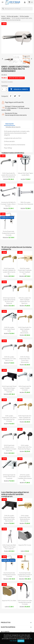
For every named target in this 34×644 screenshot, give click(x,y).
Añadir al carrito (19, 89)
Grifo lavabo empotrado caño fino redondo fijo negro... (25, 447)
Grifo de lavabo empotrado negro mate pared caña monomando (9, 518)
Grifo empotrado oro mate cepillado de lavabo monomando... (25, 418)
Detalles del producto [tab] (13, 127)
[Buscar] (17, 9)
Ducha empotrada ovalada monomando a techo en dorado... (25, 575)
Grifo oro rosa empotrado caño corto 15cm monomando (25, 359)
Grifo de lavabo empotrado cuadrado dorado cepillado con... (25, 271)
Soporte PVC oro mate (9, 601)
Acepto (21, 641)
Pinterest (19, 96)
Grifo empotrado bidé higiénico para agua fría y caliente (9, 547)
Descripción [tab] (10, 124)
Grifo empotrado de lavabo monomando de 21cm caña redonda (8, 175)
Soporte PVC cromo (25, 545)
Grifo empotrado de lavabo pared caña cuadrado (9, 477)
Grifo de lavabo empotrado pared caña (9, 329)
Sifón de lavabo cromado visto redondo (25, 203)
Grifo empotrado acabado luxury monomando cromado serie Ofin (9, 448)
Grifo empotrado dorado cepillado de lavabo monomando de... (9, 271)
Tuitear (15, 96)
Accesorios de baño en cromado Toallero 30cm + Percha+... (8, 204)
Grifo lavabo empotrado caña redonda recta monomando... (25, 518)
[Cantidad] (4, 89)
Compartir (11, 96)
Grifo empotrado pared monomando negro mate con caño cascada (9, 389)
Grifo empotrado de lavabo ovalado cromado (25, 388)
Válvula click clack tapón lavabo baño (26, 174)
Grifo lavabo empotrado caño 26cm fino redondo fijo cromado (9, 418)
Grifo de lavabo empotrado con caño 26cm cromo (9, 359)
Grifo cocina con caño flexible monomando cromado (25, 602)
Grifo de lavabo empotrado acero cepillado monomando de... (25, 477)
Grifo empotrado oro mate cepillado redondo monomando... (25, 330)
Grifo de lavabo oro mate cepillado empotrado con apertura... (25, 301)
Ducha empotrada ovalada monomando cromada (8, 233)
